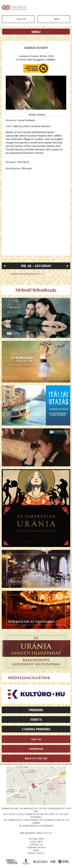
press (36, 850)
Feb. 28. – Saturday (36, 266)
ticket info (36, 842)
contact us (36, 844)
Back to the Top (36, 758)
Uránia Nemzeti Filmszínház (26, 274)
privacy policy (36, 853)
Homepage (36, 749)
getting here (36, 839)
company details (36, 847)
